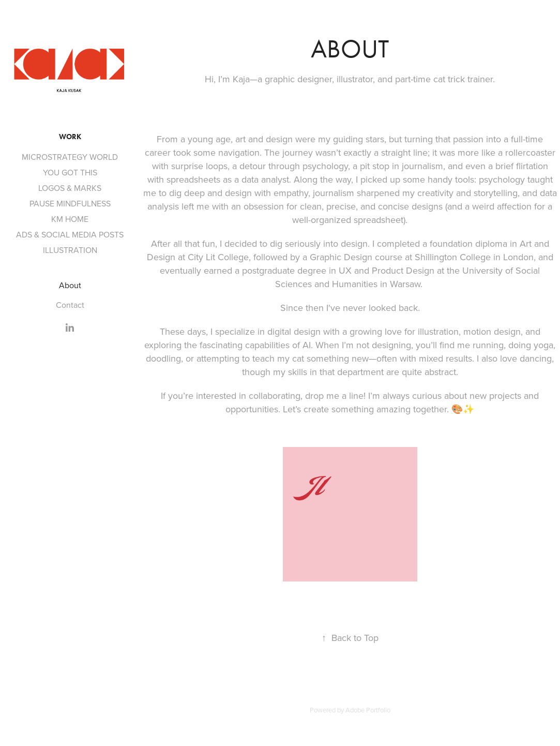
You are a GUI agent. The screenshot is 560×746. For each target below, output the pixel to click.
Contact (70, 305)
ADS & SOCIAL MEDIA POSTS (70, 234)
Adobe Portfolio (368, 710)
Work (70, 137)
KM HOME (70, 219)
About (70, 285)
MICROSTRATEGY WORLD (70, 157)
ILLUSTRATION (70, 250)
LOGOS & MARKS (70, 188)
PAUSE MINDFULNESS (70, 203)
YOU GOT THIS (70, 172)
